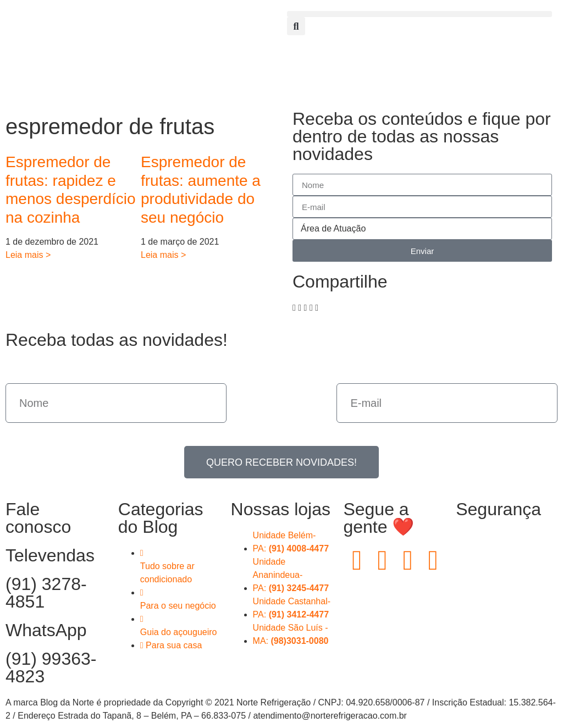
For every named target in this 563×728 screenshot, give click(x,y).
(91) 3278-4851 (46, 593)
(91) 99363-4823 (51, 668)
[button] (420, 14)
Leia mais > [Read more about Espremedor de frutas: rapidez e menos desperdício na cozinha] (28, 255)
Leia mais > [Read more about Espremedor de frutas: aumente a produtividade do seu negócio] (163, 255)
